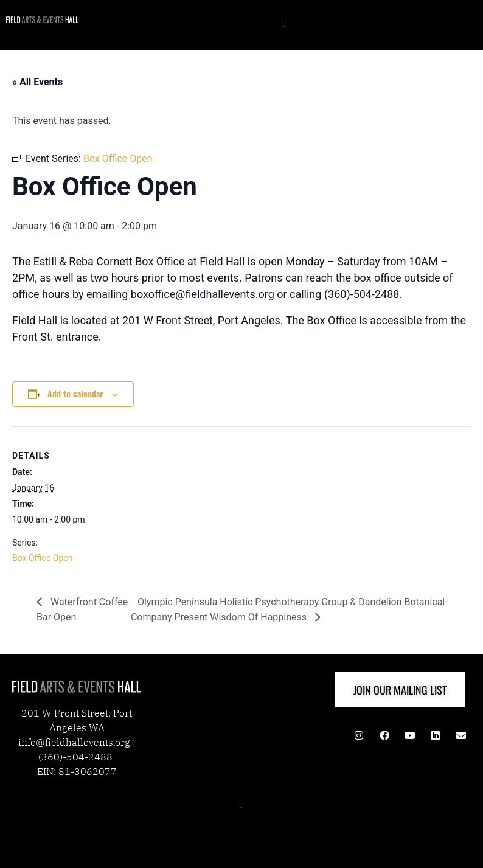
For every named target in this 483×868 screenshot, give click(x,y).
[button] (284, 22)
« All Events (37, 82)
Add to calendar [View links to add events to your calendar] (75, 393)
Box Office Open (42, 558)
